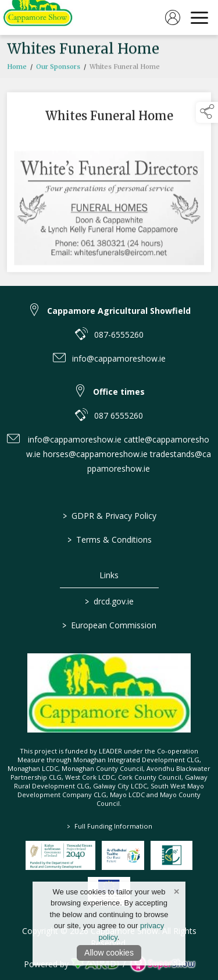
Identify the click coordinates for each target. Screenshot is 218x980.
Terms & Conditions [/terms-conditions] (109, 539)
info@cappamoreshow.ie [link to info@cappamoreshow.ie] (119, 358)
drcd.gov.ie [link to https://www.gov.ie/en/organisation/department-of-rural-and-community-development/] (109, 601)
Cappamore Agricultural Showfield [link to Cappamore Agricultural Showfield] (119, 311)
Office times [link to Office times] (119, 392)
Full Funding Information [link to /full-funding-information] (109, 826)
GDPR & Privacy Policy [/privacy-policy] (109, 516)
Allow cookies (109, 953)
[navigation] (199, 17)
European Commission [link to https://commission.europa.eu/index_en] (109, 625)
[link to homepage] (38, 17)
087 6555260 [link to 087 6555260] (119, 415)
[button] (207, 112)
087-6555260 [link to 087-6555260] (119, 335)
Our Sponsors (58, 69)
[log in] (173, 17)
